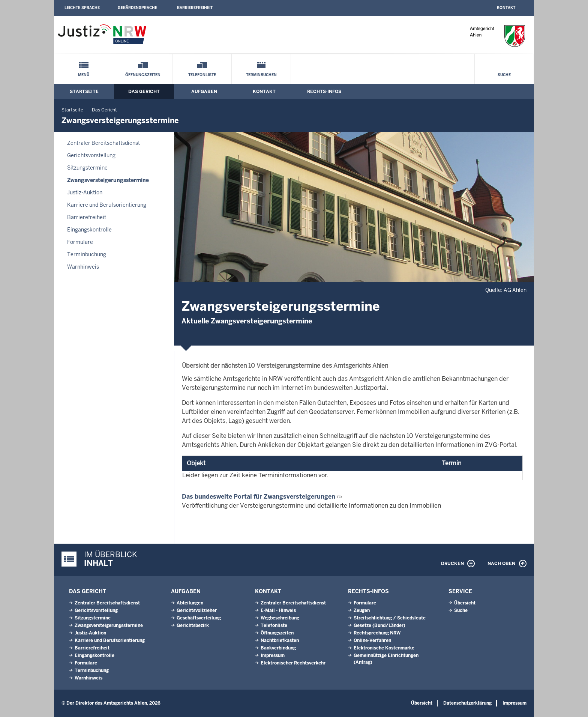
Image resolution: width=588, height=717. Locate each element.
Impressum (273, 655)
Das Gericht (144, 92)
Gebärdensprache (137, 8)
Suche (504, 75)
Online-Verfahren (372, 640)
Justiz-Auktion (85, 192)
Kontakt (506, 8)
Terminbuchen (261, 75)
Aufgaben (204, 92)
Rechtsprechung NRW (377, 633)
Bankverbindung (278, 648)
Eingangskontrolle (89, 230)
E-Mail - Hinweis (278, 610)
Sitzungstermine (87, 168)
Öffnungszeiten (143, 75)
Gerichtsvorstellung (91, 155)
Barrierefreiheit (195, 8)
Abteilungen (190, 603)
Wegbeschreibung (280, 618)
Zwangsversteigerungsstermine (108, 180)
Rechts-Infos (324, 92)
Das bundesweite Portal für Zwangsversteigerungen (259, 497)
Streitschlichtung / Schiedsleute (390, 618)
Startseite (84, 92)
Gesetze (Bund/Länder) (379, 625)
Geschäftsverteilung (199, 618)
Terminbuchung (87, 254)
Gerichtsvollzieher (197, 610)
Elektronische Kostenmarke (384, 648)
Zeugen (362, 610)
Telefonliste (202, 75)
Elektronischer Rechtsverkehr (293, 663)
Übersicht (465, 603)
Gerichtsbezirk (193, 625)
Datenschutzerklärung (467, 703)
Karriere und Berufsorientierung (107, 205)
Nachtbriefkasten (280, 640)
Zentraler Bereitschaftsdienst (103, 143)
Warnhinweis (83, 267)
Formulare (80, 242)
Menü (84, 75)
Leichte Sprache (82, 8)
